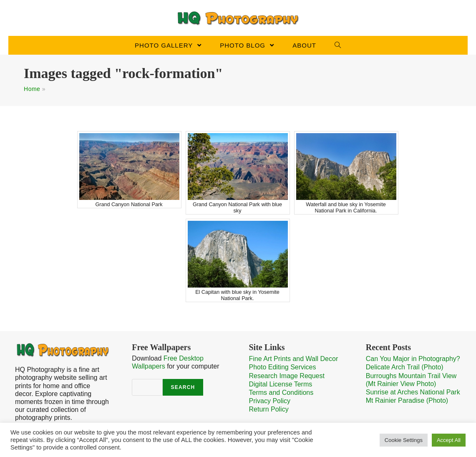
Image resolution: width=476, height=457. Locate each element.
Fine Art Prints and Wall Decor (294, 359)
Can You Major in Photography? (413, 359)
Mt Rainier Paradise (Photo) (407, 400)
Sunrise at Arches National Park (413, 392)
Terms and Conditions (281, 393)
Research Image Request (287, 376)
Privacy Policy (270, 401)
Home (32, 89)
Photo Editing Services (283, 367)
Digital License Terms (281, 384)
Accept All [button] (449, 440)
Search (183, 387)
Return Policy (269, 409)
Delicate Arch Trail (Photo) (405, 367)
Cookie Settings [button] (404, 440)
